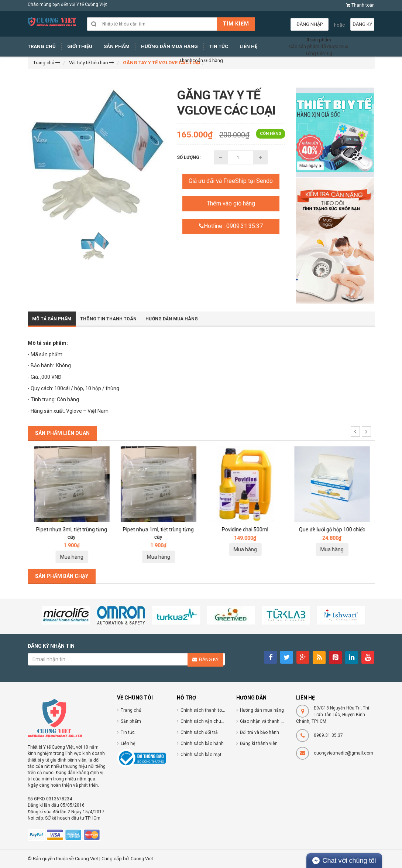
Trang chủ (131, 710)
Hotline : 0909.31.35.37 (231, 226)
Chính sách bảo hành (202, 743)
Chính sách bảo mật (201, 755)
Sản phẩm (131, 721)
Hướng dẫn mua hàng (172, 319)
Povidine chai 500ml (331, 530)
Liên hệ (128, 743)
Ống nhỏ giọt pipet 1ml (71, 530)
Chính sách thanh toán (204, 710)
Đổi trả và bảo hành (260, 732)
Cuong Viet (142, 859)
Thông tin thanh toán (108, 319)
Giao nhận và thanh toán (265, 721)
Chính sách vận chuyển (204, 721)
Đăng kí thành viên (259, 743)
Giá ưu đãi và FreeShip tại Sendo (231, 181)
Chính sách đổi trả (199, 732)
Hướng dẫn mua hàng (262, 710)
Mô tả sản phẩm (52, 319)
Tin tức (128, 732)
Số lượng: (189, 157)
